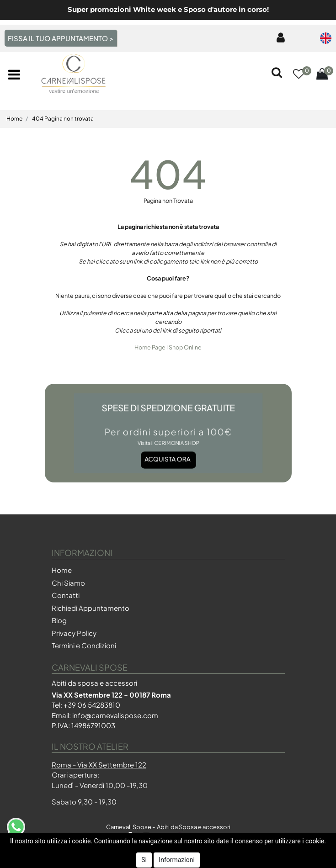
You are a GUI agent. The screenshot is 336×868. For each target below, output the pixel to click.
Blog (59, 620)
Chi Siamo (68, 583)
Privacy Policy (74, 633)
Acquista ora (167, 453)
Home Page (150, 347)
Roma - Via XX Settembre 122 (99, 765)
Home (14, 119)
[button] (299, 75)
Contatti (66, 595)
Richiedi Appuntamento (91, 608)
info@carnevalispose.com (115, 715)
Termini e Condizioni (84, 645)
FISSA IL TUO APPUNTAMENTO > (61, 38)
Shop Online (185, 347)
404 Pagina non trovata (63, 119)
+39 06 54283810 (92, 705)
